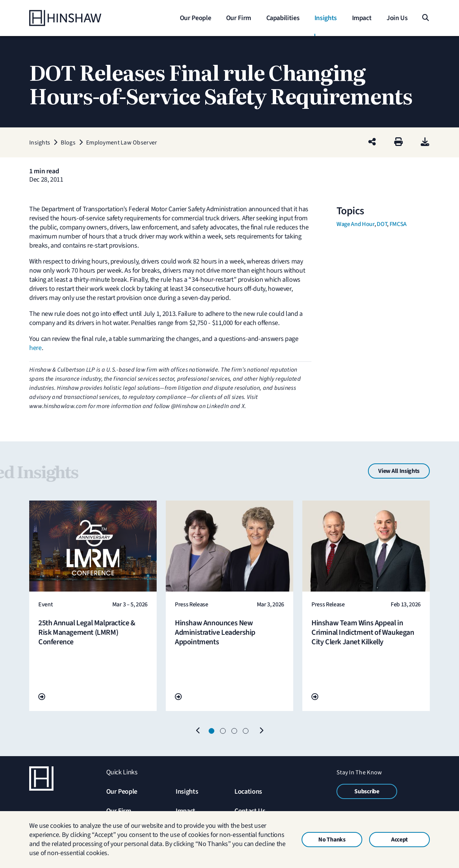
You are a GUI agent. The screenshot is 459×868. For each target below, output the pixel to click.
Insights (187, 792)
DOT (382, 224)
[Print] (398, 142)
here (35, 348)
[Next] (261, 731)
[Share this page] (372, 142)
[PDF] (425, 142)
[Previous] (198, 731)
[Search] (425, 18)
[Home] (77, 18)
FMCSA (398, 224)
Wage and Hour (355, 224)
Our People (122, 792)
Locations (248, 792)
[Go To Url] (42, 697)
